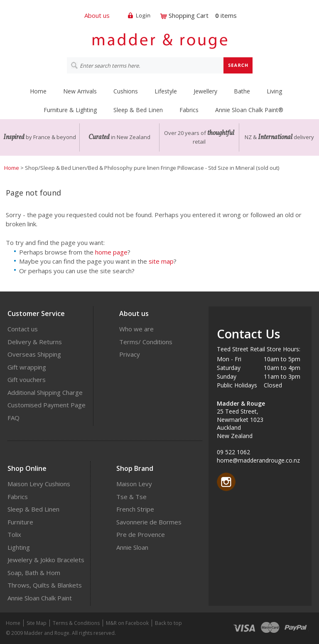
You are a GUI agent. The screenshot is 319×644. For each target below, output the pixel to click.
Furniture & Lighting (70, 110)
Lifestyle (166, 91)
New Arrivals (80, 91)
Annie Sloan (132, 547)
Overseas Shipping (34, 354)
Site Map (37, 623)
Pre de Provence (141, 534)
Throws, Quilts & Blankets (45, 585)
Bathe (242, 91)
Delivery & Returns (35, 342)
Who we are (136, 329)
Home (38, 91)
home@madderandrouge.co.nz (258, 460)
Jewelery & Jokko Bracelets (46, 560)
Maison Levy (134, 484)
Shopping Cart (189, 15)
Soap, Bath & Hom (34, 573)
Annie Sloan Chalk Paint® (249, 110)
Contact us (23, 329)
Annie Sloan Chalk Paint (40, 598)
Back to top (168, 623)
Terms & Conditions (76, 623)
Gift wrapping (27, 367)
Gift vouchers (27, 380)
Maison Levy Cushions (39, 484)
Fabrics (189, 110)
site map (161, 261)
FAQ (13, 418)
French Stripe (135, 509)
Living (274, 91)
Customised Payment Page (47, 405)
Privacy (130, 354)
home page (111, 252)
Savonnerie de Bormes (149, 522)
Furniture (20, 522)
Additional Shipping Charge (45, 392)
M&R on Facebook (127, 623)
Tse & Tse (131, 497)
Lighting (19, 547)
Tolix (14, 534)
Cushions (126, 91)
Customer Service (36, 313)
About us (97, 15)
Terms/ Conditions (146, 342)
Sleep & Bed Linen (138, 110)
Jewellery (205, 91)
